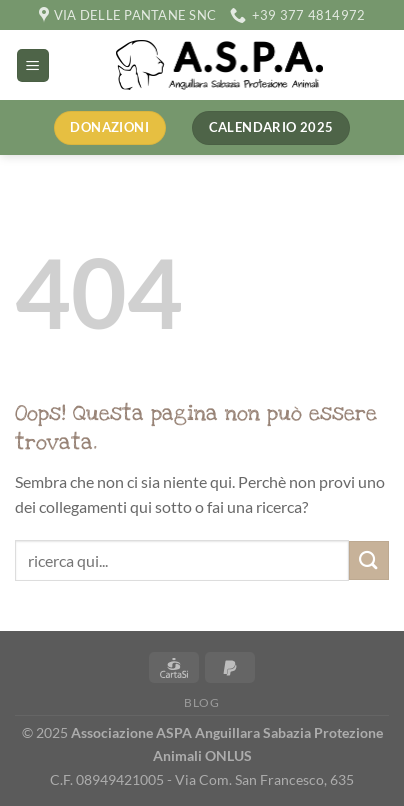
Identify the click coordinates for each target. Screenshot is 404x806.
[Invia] (369, 560)
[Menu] (33, 65)
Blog (201, 702)
